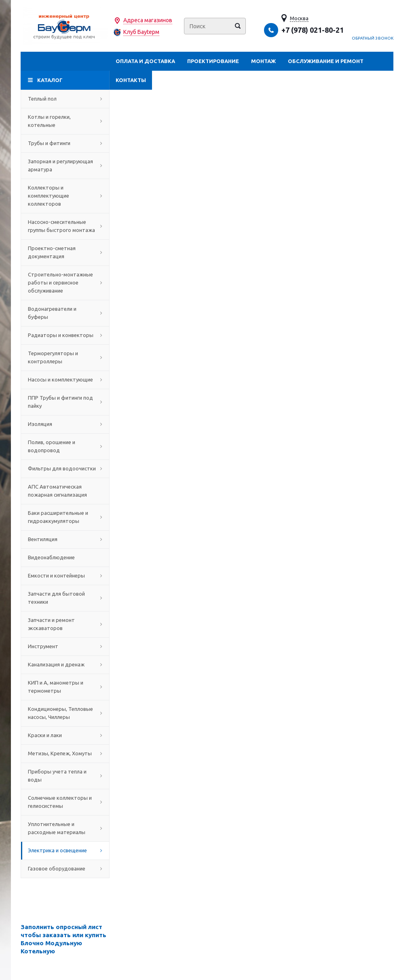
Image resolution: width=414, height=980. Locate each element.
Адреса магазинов (148, 20)
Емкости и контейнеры (65, 575)
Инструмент (65, 646)
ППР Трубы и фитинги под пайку (65, 402)
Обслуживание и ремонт (326, 61)
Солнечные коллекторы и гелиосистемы (65, 802)
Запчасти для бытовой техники (65, 598)
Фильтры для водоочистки (65, 468)
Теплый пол (65, 99)
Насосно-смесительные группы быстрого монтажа (65, 226)
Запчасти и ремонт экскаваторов (65, 624)
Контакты (131, 80)
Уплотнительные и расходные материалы (65, 828)
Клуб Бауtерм (141, 32)
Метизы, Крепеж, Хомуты (65, 753)
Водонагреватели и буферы (65, 313)
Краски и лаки (65, 735)
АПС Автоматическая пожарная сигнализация (65, 491)
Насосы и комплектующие (65, 379)
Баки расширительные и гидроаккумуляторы (65, 517)
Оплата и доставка (145, 61)
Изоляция (65, 424)
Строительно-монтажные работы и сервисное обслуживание (65, 282)
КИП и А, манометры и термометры (65, 687)
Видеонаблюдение (65, 557)
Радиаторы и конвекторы (65, 335)
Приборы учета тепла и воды (65, 776)
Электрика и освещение (65, 850)
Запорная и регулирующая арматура (65, 165)
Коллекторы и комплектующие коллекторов (65, 196)
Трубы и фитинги (65, 143)
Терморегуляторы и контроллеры (65, 357)
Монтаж (263, 61)
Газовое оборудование (65, 868)
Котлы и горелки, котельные (65, 121)
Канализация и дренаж (65, 664)
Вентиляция (65, 539)
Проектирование (213, 61)
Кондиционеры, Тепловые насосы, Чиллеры (65, 713)
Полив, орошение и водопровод (65, 446)
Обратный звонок (373, 38)
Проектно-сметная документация (65, 252)
